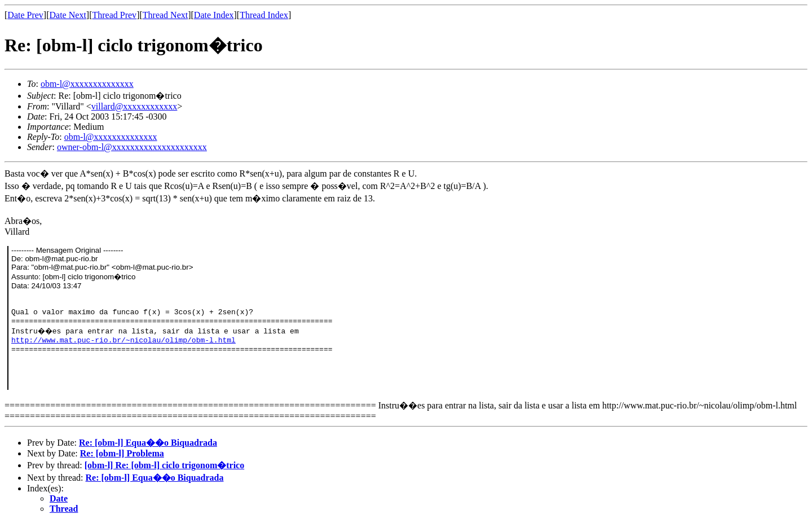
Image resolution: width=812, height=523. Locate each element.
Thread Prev (114, 15)
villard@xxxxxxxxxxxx (134, 106)
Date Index (214, 15)
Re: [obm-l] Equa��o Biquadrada (148, 443)
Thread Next (165, 15)
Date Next (68, 15)
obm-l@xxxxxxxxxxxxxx (87, 84)
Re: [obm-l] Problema (122, 453)
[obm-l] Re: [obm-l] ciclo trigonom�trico (164, 465)
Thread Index (264, 15)
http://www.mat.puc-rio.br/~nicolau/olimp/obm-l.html (123, 340)
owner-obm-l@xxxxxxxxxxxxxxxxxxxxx (132, 147)
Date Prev (25, 15)
